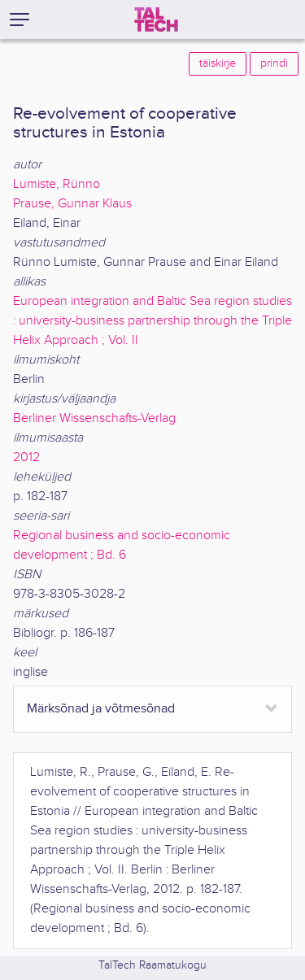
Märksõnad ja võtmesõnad (101, 709)
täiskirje (218, 63)
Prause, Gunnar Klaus (72, 204)
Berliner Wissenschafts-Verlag (94, 418)
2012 (26, 457)
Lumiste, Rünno (57, 184)
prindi (274, 63)
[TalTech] (156, 20)
